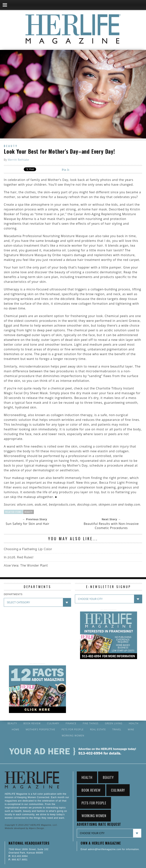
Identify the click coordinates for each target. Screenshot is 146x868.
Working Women (73, 736)
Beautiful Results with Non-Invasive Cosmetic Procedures (111, 526)
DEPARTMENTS (13, 594)
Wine (131, 730)
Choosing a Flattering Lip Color (28, 549)
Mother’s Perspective (40, 730)
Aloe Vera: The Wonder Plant (26, 565)
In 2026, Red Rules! (19, 557)
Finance (71, 723)
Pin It (66, 170)
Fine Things (91, 723)
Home (16, 730)
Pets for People (73, 730)
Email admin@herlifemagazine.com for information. (110, 849)
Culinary (53, 723)
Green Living (114, 723)
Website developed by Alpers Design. (25, 828)
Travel (117, 730)
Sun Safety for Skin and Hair (28, 524)
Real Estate (98, 730)
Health (134, 723)
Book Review (32, 723)
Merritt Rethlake (18, 160)
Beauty (11, 146)
